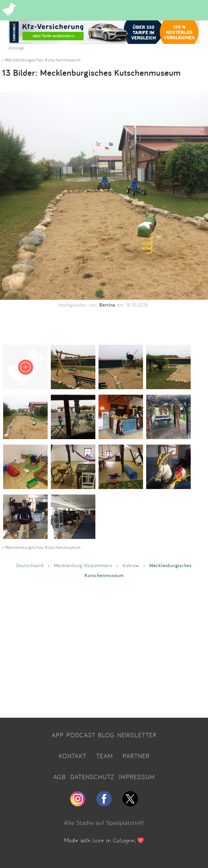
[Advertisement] (104, 648)
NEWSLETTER (137, 735)
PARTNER (136, 756)
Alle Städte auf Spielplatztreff (104, 823)
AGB (59, 777)
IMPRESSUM (137, 777)
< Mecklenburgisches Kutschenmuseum (41, 60)
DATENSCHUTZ (92, 777)
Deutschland (30, 565)
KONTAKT (73, 756)
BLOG (106, 735)
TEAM (105, 756)
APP (58, 735)
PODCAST (81, 735)
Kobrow (131, 565)
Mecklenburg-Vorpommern (83, 565)
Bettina (107, 305)
